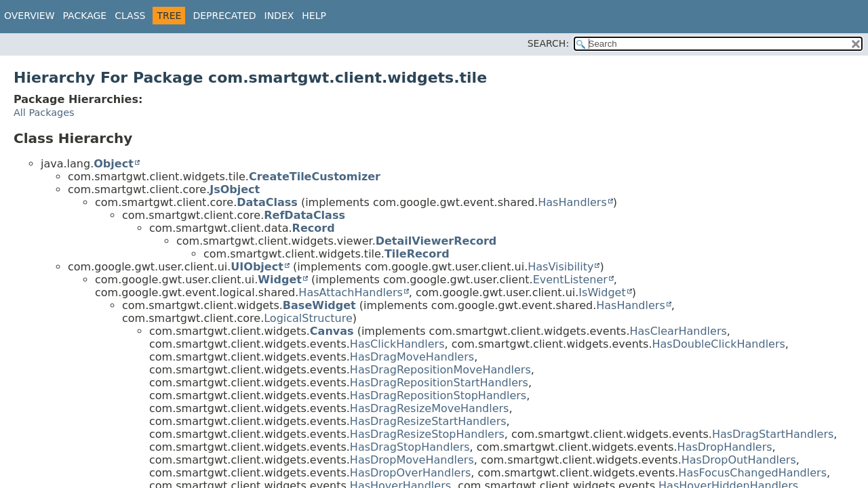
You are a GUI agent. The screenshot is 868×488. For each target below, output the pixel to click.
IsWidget (602, 292)
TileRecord (417, 254)
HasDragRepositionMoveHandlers (440, 370)
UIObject (257, 267)
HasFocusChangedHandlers (752, 473)
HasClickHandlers (397, 344)
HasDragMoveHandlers (412, 357)
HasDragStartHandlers (773, 434)
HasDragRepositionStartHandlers (439, 383)
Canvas (332, 331)
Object (114, 164)
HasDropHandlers (725, 447)
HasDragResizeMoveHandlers (430, 408)
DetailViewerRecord (436, 241)
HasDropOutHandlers (739, 460)
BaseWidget (319, 305)
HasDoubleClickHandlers (719, 344)
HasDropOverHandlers (410, 473)
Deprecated (224, 16)
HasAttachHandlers (350, 292)
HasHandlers (572, 202)
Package (85, 16)
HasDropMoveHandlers (412, 460)
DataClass (267, 202)
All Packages (44, 113)
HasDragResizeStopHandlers (427, 434)
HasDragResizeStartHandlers (428, 421)
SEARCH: (548, 43)
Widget (280, 280)
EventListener (570, 280)
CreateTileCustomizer (315, 177)
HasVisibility (560, 267)
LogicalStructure (308, 318)
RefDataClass (304, 215)
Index (279, 16)
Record (314, 228)
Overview (29, 16)
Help (314, 16)
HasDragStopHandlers (410, 447)
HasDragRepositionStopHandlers (438, 395)
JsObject (235, 189)
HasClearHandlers (678, 331)
